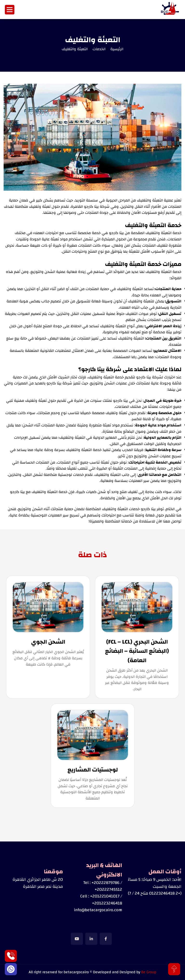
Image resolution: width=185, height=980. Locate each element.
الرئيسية (117, 49)
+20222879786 (106, 883)
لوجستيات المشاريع (93, 770)
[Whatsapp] (11, 969)
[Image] (171, 10)
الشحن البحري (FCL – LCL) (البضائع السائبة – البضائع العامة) (137, 651)
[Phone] (11, 956)
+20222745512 (108, 889)
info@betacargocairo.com (98, 910)
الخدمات (99, 49)
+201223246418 (107, 903)
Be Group (149, 972)
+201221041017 (105, 896)
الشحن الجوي (48, 642)
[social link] (106, 939)
